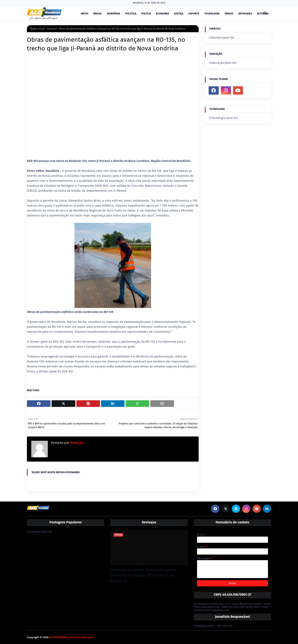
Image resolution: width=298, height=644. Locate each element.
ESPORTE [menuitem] (194, 14)
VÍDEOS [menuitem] (229, 14)
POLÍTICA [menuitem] (131, 14)
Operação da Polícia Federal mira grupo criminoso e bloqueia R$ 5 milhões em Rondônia (143, 575)
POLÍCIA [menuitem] (146, 14)
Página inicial (37, 29)
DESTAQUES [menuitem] (245, 14)
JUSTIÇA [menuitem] (179, 14)
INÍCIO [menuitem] (85, 14)
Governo (52, 29)
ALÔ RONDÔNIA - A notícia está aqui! (71, 637)
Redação (76, 443)
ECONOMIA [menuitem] (163, 14)
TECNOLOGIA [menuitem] (212, 14)
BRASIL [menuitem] (98, 14)
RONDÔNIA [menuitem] (114, 14)
